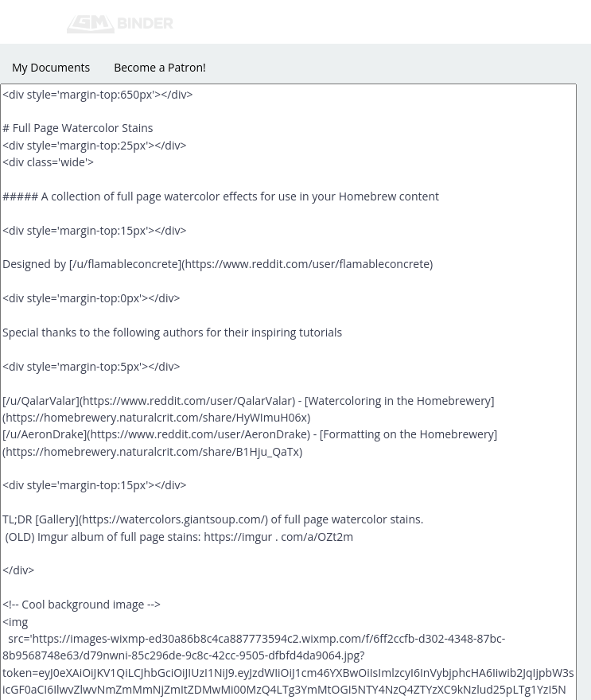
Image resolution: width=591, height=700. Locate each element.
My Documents (51, 67)
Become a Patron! (160, 67)
